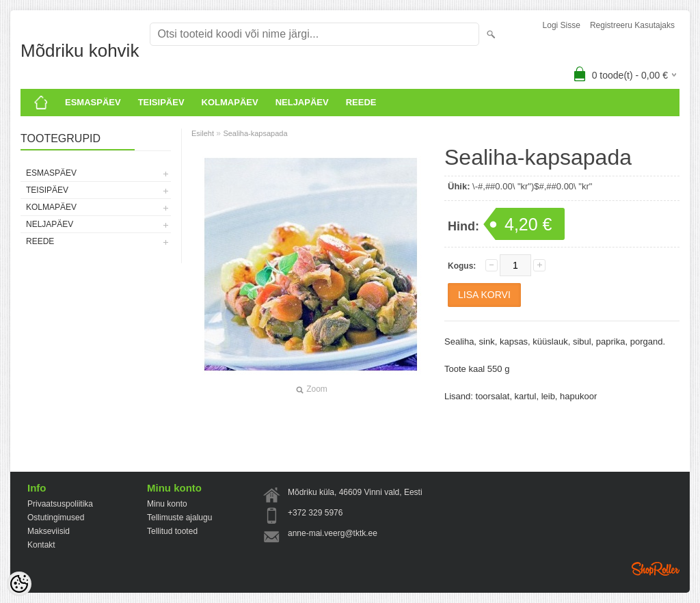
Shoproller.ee (656, 569)
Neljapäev (302, 102)
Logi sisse (562, 25)
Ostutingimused (56, 518)
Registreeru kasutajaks (632, 25)
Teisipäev (161, 102)
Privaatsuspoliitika (60, 504)
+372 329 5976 (315, 513)
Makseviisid (49, 531)
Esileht (203, 133)
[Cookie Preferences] (19, 584)
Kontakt (41, 545)
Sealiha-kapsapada (255, 133)
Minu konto (167, 504)
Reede (361, 102)
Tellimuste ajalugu (179, 518)
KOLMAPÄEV (230, 102)
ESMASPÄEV (93, 102)
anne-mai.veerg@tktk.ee (333, 533)
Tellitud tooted (172, 531)
